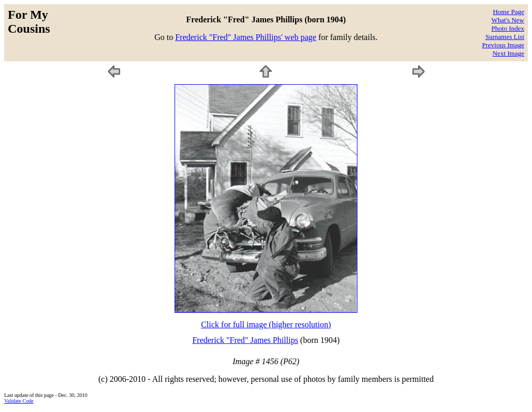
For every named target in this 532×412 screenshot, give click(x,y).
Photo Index (508, 28)
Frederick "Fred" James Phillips (245, 340)
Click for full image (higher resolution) (266, 324)
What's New (508, 20)
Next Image (508, 53)
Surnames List (505, 37)
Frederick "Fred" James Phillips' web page (245, 37)
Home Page (509, 12)
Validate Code (19, 401)
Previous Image (503, 45)
